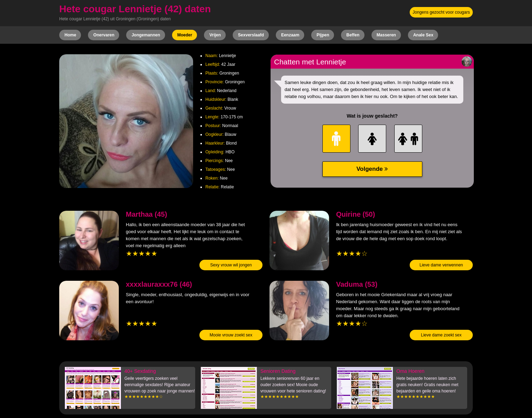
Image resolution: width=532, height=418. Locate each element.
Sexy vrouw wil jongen (231, 265)
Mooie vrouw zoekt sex (231, 335)
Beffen (353, 35)
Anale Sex (423, 35)
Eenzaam (290, 35)
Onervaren (104, 35)
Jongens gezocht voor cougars (441, 12)
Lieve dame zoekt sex (441, 335)
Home (70, 35)
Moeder (185, 35)
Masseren (386, 35)
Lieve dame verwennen (441, 265)
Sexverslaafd (251, 35)
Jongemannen (146, 35)
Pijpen (323, 35)
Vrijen (215, 35)
